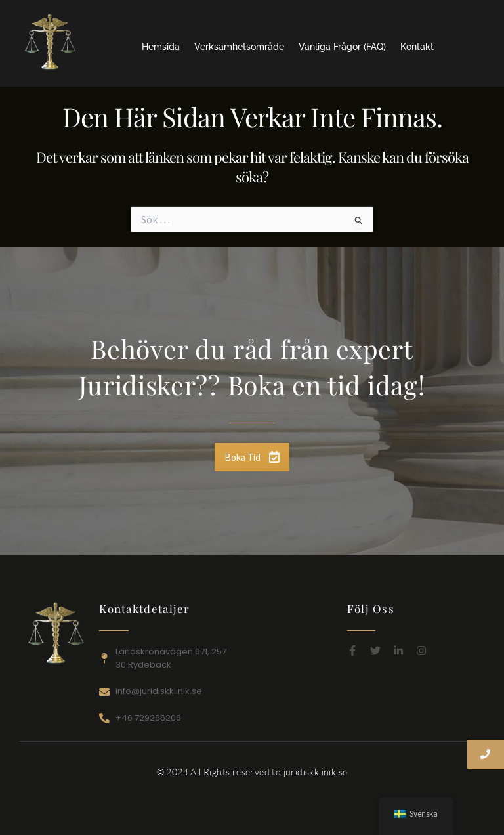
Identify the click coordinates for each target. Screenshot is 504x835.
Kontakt (417, 47)
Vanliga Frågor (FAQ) (342, 47)
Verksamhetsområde (239, 47)
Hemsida (161, 47)
